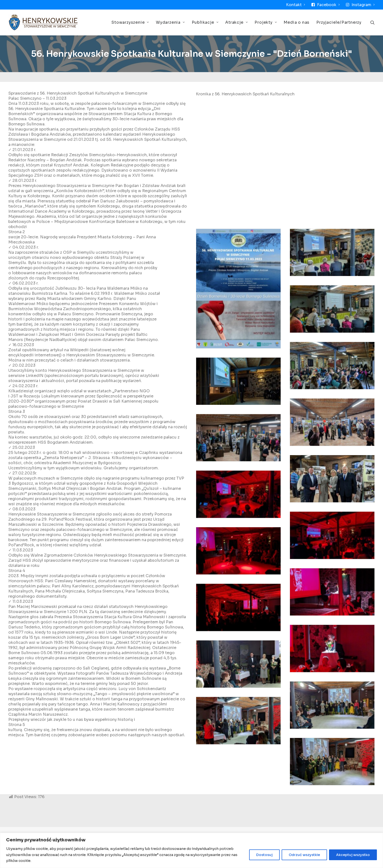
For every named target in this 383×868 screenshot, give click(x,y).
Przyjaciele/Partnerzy (339, 22)
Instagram (363, 5)
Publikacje (205, 22)
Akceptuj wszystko (353, 855)
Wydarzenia (170, 22)
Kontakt (296, 5)
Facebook (328, 5)
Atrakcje (236, 22)
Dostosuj (264, 855)
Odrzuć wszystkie (304, 855)
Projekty (266, 22)
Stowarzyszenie (130, 22)
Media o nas (297, 22)
